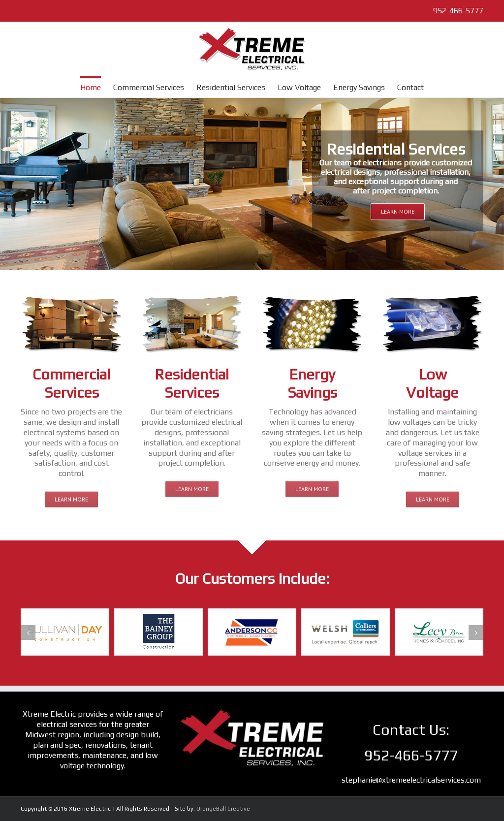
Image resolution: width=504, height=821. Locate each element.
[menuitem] (97, 87)
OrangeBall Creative (223, 809)
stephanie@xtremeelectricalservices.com (411, 780)
